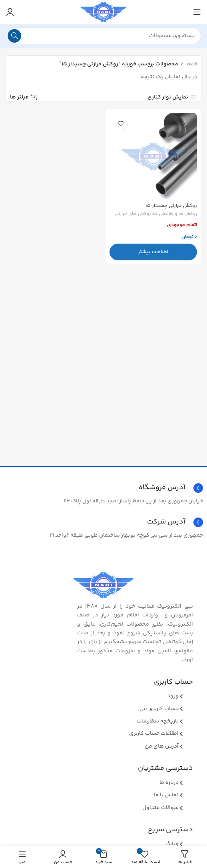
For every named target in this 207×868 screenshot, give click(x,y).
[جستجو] (103, 36)
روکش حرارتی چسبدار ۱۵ (171, 206)
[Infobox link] (103, 522)
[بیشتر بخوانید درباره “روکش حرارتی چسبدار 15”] (153, 252)
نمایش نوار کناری (168, 97)
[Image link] (103, 585)
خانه (191, 64)
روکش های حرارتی (133, 214)
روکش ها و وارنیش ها (175, 214)
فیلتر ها (19, 97)
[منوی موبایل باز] (197, 12)
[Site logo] (103, 12)
